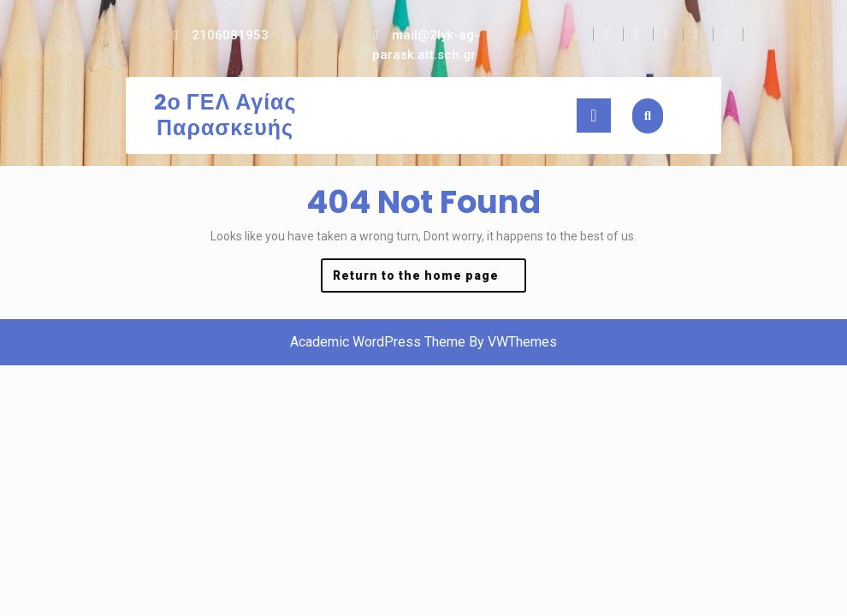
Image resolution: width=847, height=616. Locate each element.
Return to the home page (429, 279)
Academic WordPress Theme (378, 342)
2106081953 (230, 35)
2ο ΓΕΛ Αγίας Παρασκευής (225, 115)
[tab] (594, 115)
